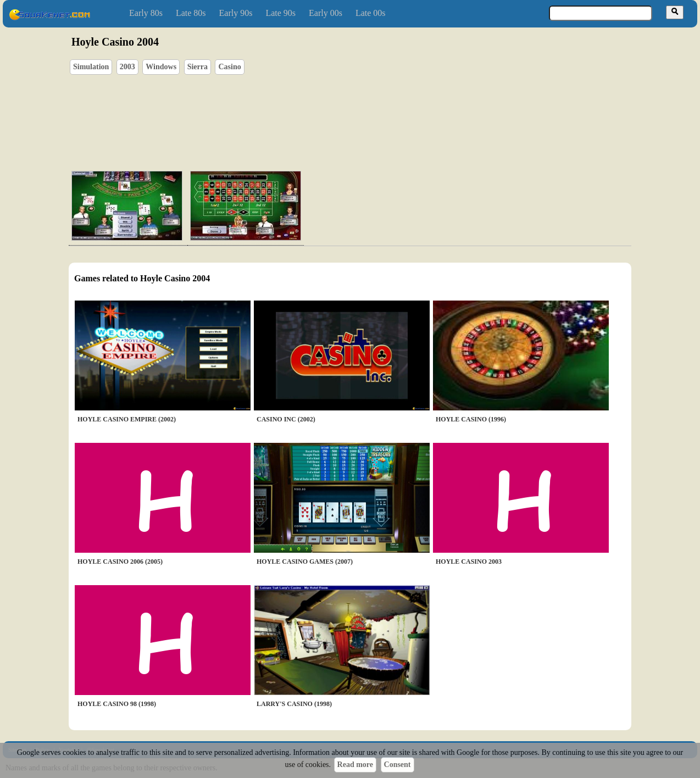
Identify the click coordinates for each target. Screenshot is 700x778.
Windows (161, 67)
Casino (229, 67)
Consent (398, 765)
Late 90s (280, 13)
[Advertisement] (381, 110)
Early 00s (326, 13)
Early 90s (236, 13)
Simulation (91, 67)
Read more (355, 765)
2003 (127, 67)
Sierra (198, 67)
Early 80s (146, 13)
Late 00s (371, 13)
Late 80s (191, 13)
